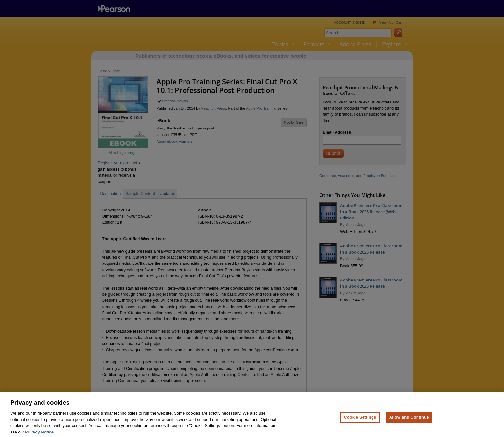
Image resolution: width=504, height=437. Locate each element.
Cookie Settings (360, 424)
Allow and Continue (409, 424)
